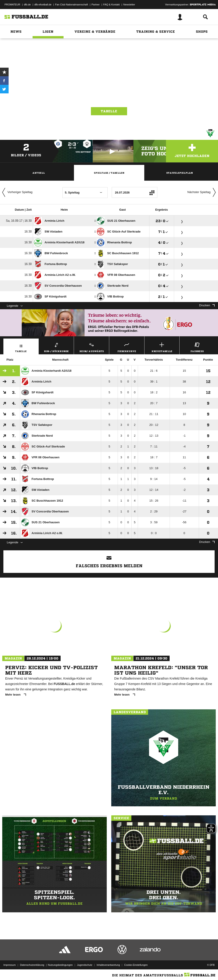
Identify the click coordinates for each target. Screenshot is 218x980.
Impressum (9, 965)
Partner (96, 5)
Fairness (197, 347)
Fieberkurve (127, 347)
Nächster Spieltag (203, 192)
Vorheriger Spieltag (16, 192)
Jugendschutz (85, 965)
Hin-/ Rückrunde (56, 347)
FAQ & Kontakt (112, 5)
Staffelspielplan (180, 173)
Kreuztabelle (162, 347)
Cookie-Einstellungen (136, 965)
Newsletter (129, 5)
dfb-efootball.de (43, 5)
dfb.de (27, 5)
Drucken (207, 305)
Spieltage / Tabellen (109, 173)
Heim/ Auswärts (91, 347)
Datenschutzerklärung (32, 965)
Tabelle (109, 111)
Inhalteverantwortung (108, 965)
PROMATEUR (12, 5)
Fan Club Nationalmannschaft (72, 5)
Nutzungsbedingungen (60, 965)
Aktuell (39, 173)
